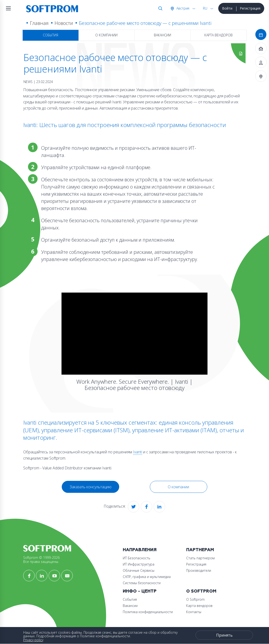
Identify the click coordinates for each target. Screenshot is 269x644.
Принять (224, 635)
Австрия (182, 8)
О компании (106, 35)
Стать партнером (200, 558)
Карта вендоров (219, 35)
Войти (227, 8)
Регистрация (250, 8)
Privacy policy (33, 640)
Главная (39, 23)
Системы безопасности (142, 583)
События (50, 35)
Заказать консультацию (91, 487)
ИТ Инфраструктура (139, 564)
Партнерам (200, 550)
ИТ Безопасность (137, 558)
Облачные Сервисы (139, 570)
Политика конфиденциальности (148, 612)
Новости (64, 23)
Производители (199, 570)
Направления (140, 550)
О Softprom (201, 591)
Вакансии (163, 35)
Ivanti (138, 452)
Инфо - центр (140, 591)
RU (205, 8)
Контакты (194, 612)
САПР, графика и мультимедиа (147, 577)
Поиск (159, 8)
